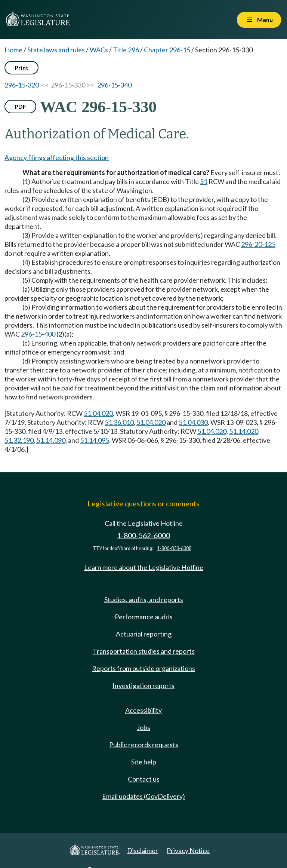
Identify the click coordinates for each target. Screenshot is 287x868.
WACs (99, 50)
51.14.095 (95, 440)
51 (204, 181)
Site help (144, 762)
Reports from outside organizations (143, 668)
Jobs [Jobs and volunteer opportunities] (143, 727)
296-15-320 (22, 85)
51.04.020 (98, 413)
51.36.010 (119, 422)
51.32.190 (19, 440)
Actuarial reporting (144, 634)
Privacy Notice (188, 850)
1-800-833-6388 (174, 548)
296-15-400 (38, 334)
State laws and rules (56, 50)
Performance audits (144, 617)
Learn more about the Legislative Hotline (144, 567)
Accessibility (143, 710)
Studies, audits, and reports (144, 599)
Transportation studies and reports (144, 651)
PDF (20, 106)
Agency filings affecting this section (57, 157)
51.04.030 (193, 422)
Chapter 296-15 (167, 50)
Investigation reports (143, 685)
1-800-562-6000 (143, 535)
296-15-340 (114, 85)
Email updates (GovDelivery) (143, 796)
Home (13, 50)
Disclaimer (143, 850)
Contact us (144, 779)
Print (21, 68)
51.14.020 (244, 431)
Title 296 (126, 50)
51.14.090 (51, 440)
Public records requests (144, 745)
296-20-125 (258, 244)
